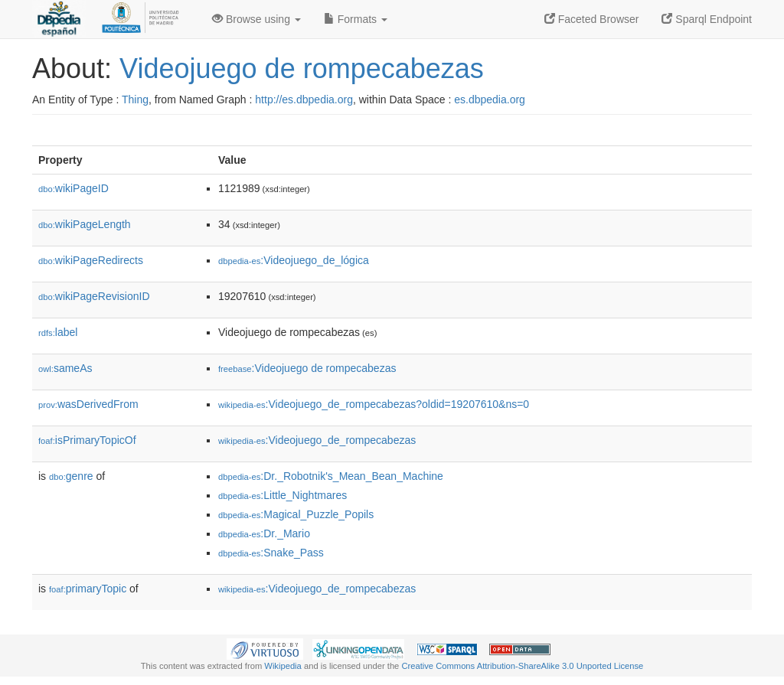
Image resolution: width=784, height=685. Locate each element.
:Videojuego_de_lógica (294, 260)
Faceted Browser (592, 19)
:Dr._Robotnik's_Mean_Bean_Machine (331, 476)
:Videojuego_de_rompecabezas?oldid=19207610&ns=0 (374, 404)
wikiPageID (73, 188)
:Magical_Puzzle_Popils (296, 514)
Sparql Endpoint (707, 19)
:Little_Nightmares (283, 495)
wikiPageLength (85, 224)
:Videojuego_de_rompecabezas (317, 440)
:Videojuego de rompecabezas (307, 368)
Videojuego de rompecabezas (302, 68)
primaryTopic (88, 589)
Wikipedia (283, 666)
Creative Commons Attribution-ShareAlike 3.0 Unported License (522, 666)
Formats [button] (356, 19)
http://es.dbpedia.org (304, 99)
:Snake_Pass (271, 553)
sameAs (65, 368)
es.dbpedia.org (490, 99)
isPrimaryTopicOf (87, 440)
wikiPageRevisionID (94, 296)
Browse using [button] (256, 19)
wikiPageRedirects (91, 260)
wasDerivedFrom (88, 404)
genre (71, 476)
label (58, 332)
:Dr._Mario (264, 533)
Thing (135, 99)
